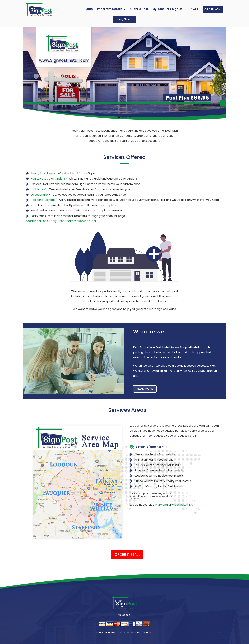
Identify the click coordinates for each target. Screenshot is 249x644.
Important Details (110, 9)
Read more (145, 389)
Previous (36, 76)
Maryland (161, 505)
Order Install (127, 554)
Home (89, 9)
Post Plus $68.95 (187, 98)
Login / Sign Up (124, 19)
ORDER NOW (213, 9)
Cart (195, 9)
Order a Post (139, 9)
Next (213, 76)
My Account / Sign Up (168, 9)
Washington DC (183, 505)
